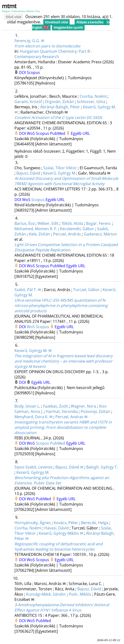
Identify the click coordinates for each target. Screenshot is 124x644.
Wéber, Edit (48, 223)
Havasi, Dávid (56, 528)
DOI (23, 72)
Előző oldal (13, 17)
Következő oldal (56, 22)
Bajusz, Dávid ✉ (69, 467)
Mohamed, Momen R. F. (36, 229)
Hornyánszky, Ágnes (33, 523)
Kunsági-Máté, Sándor (46, 594)
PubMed (58, 133)
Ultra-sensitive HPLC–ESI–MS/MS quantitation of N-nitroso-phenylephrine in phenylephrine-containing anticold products (61, 306)
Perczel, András (67, 234)
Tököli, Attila (72, 223)
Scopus (33, 72)
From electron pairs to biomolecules (47, 46)
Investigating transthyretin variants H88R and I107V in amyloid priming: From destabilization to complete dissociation (63, 427)
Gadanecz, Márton (100, 234)
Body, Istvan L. (27, 406)
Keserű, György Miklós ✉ (61, 533)
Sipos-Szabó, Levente (33, 467)
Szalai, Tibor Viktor (60, 168)
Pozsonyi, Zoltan (95, 411)
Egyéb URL (80, 133)
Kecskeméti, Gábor (77, 229)
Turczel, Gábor (86, 290)
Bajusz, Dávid (28, 173)
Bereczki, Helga (95, 523)
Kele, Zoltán (39, 234)
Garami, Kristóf (28, 102)
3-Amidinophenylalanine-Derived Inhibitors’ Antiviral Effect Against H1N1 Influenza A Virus (62, 607)
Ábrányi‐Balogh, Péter (60, 107)
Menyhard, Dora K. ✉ (33, 417)
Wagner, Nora (83, 406)
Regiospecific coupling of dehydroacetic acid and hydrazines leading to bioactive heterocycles (59, 546)
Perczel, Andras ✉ (71, 417)
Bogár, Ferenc (98, 223)
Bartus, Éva (25, 223)
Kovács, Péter (66, 523)
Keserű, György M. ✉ (33, 351)
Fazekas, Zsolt (55, 406)
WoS (31, 133)
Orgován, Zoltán (59, 102)
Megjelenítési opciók (68, 27)
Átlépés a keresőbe (90, 22)
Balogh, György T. (102, 467)
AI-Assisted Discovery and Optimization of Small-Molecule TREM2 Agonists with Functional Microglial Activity (66, 181)
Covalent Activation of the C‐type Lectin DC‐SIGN (58, 117)
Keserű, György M (59, 173)
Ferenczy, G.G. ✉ (29, 41)
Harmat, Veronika (62, 411)
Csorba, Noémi (93, 96)
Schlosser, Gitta (91, 102)
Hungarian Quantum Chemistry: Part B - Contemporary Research (53, 54)
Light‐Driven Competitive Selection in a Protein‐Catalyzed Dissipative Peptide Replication (66, 247)
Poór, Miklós (80, 594)
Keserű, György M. (33, 472)
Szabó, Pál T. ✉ (28, 290)
